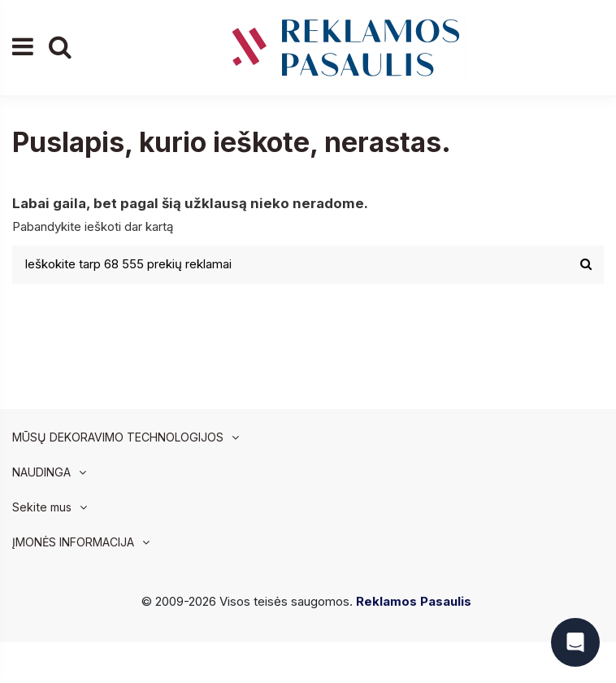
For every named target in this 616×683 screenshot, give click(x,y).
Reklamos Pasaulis (414, 601)
